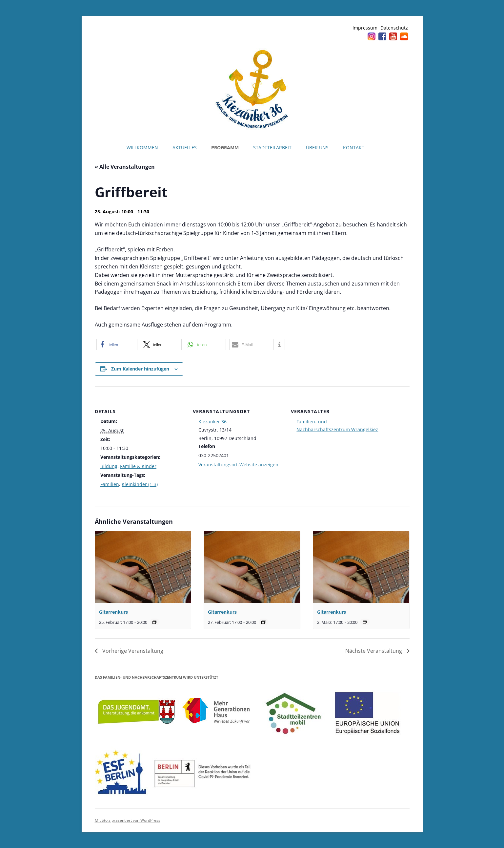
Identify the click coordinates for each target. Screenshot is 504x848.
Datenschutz (394, 28)
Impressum (365, 28)
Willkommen (142, 148)
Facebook (382, 36)
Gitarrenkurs (113, 612)
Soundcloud (404, 36)
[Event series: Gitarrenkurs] (155, 622)
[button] (117, 344)
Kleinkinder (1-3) (140, 484)
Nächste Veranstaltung (374, 651)
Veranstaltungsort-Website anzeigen (238, 465)
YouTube (393, 36)
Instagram (372, 36)
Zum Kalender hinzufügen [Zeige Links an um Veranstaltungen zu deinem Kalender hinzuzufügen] (140, 369)
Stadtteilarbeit (272, 148)
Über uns (317, 148)
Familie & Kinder (138, 466)
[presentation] (143, 567)
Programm (225, 148)
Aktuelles (185, 148)
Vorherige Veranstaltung (132, 651)
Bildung (109, 466)
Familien (110, 484)
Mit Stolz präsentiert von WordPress (128, 820)
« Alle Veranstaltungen (125, 167)
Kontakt (354, 148)
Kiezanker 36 (212, 422)
